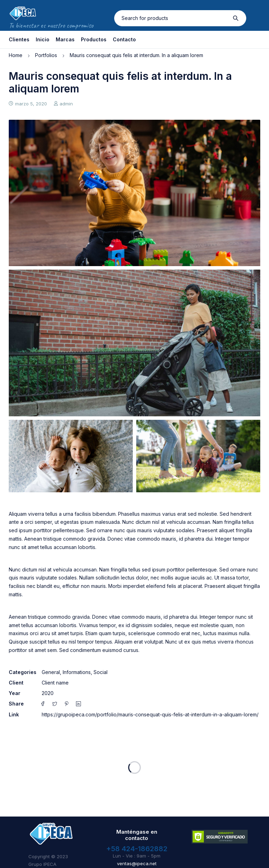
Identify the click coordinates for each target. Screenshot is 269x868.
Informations (77, 672)
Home (16, 55)
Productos (94, 39)
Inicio (43, 39)
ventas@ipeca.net (137, 863)
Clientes (19, 39)
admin (66, 104)
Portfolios (46, 55)
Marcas (65, 39)
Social (101, 672)
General (51, 672)
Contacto (124, 39)
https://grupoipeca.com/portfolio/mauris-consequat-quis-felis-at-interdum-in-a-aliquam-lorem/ (150, 714)
